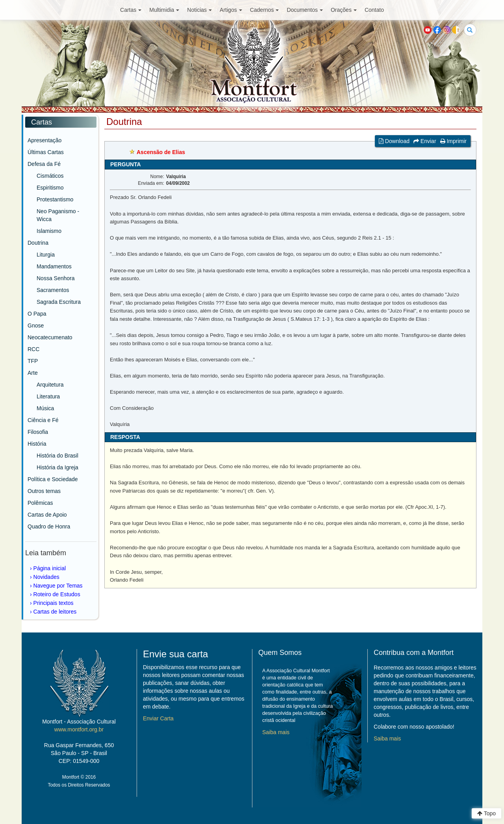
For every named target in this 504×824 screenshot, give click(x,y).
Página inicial (50, 568)
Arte (33, 373)
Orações (344, 10)
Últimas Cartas (46, 152)
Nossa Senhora (56, 278)
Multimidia (164, 10)
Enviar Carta (158, 718)
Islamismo (49, 231)
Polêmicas (40, 503)
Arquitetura (50, 385)
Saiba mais (276, 732)
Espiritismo (50, 188)
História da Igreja (57, 467)
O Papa (37, 314)
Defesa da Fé (44, 164)
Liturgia (46, 255)
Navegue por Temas (58, 586)
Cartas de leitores (55, 612)
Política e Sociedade (53, 479)
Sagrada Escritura (59, 302)
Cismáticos (50, 176)
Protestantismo (55, 199)
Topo (486, 813)
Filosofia (38, 432)
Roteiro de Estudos (57, 594)
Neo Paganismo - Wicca (58, 215)
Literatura (48, 396)
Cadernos (265, 10)
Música (45, 408)
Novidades (46, 577)
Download (394, 141)
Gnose (36, 326)
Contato (374, 10)
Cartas (131, 10)
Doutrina (38, 243)
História (37, 444)
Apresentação (44, 140)
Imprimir (453, 141)
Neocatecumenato (50, 337)
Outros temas (44, 491)
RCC (33, 349)
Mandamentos (54, 266)
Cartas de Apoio (47, 515)
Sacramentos (53, 290)
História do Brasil (57, 456)
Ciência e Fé (43, 420)
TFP (33, 361)
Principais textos (54, 603)
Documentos (305, 10)
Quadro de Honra (49, 526)
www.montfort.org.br (79, 729)
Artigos (231, 10)
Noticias (199, 10)
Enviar (425, 141)
